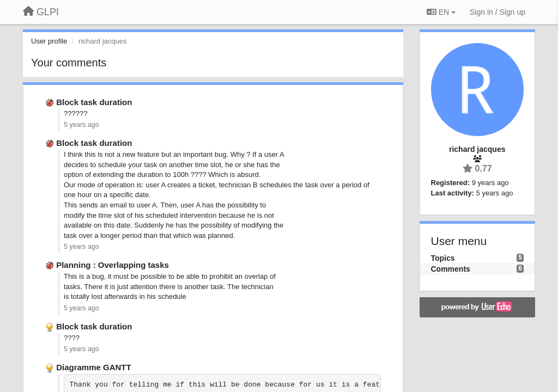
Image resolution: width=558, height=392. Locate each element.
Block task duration (94, 102)
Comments (451, 269)
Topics (443, 258)
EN (441, 12)
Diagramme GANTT (94, 367)
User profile (49, 41)
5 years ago (81, 125)
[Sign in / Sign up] (498, 12)
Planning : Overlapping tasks (113, 265)
